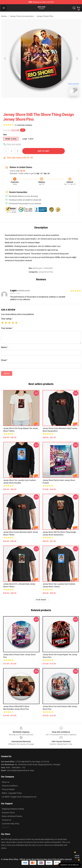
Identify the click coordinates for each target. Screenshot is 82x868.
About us (6, 782)
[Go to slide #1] (34, 104)
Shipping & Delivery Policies (13, 809)
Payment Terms (8, 813)
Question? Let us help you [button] (70, 865)
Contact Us (6, 820)
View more (41, 600)
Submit (7, 373)
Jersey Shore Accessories (22, 16)
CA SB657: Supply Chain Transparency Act (19, 797)
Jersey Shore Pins (45, 16)
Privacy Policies (8, 789)
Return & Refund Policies (12, 816)
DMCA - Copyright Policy (12, 793)
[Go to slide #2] (48, 104)
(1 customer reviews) (23, 125)
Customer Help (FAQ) (11, 824)
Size (5, 135)
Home (4, 16)
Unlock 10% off (77, 857)
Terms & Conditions (10, 786)
